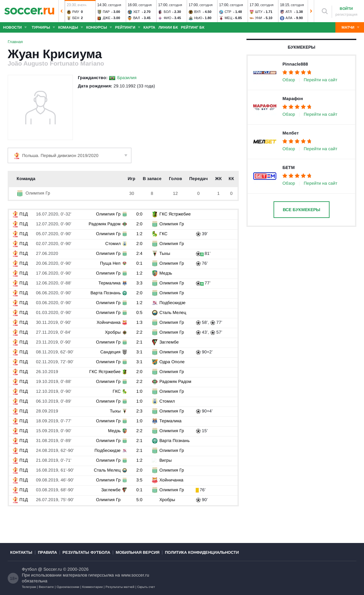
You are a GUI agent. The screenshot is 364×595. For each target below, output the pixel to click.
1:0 (140, 391)
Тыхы (164, 253)
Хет (136, 12)
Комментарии (92, 587)
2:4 (140, 253)
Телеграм (29, 587)
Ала (289, 18)
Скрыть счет (146, 587)
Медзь (165, 273)
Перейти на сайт (320, 80)
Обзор (289, 80)
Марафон (293, 98)
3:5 (140, 480)
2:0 (140, 224)
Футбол (29, 569)
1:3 (140, 322)
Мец (228, 18)
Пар (106, 12)
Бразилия (127, 78)
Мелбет (291, 133)
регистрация (346, 14)
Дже (107, 18)
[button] (62, 11)
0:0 (140, 214)
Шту (259, 12)
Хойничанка (109, 322)
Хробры (113, 332)
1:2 (140, 234)
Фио (168, 18)
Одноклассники (68, 587)
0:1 (140, 263)
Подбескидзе (172, 303)
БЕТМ (289, 167)
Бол (167, 12)
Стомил (113, 243)
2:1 (140, 342)
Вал (137, 18)
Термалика (110, 283)
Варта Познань (106, 293)
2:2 (140, 332)
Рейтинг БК (193, 27)
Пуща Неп (111, 263)
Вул (197, 12)
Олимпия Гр (33, 193)
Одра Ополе (172, 362)
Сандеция (111, 352)
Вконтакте (46, 587)
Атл (289, 12)
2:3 (140, 411)
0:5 (140, 312)
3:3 (140, 283)
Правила (47, 552)
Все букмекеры (302, 210)
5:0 (140, 500)
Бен (76, 18)
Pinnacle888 (295, 64)
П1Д (20, 214)
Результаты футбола (86, 552)
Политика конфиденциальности (202, 552)
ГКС (163, 234)
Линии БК (168, 27)
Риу (76, 12)
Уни (259, 18)
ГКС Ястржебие (175, 214)
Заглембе (169, 342)
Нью (198, 18)
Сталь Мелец (172, 312)
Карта (149, 27)
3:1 (140, 352)
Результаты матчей (120, 587)
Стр (228, 12)
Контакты (21, 552)
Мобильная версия (138, 552)
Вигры (165, 460)
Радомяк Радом (105, 224)
